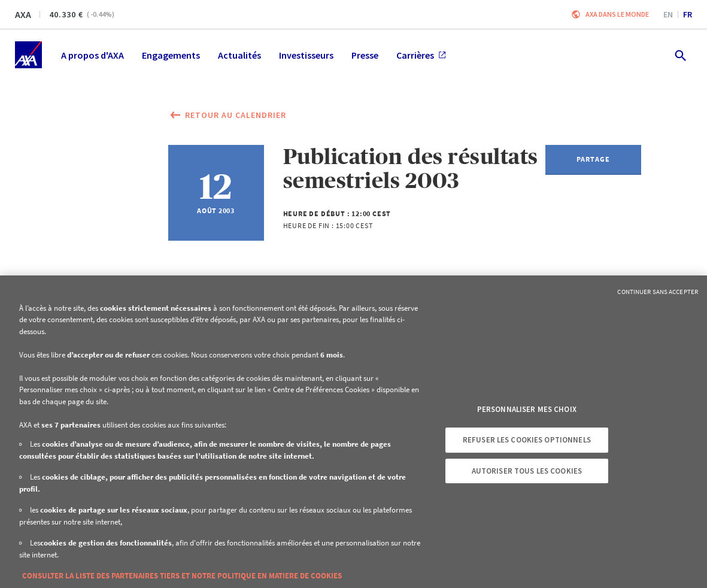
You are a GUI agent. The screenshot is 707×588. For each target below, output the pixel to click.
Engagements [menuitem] (171, 55)
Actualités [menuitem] (239, 55)
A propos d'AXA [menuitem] (92, 55)
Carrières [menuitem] (421, 55)
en (668, 14)
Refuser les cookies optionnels (527, 440)
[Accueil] (28, 55)
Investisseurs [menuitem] (306, 55)
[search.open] (680, 55)
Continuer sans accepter (658, 292)
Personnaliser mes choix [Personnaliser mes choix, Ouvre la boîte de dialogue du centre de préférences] (527, 409)
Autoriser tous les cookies (527, 471)
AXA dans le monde (617, 14)
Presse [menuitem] (365, 55)
